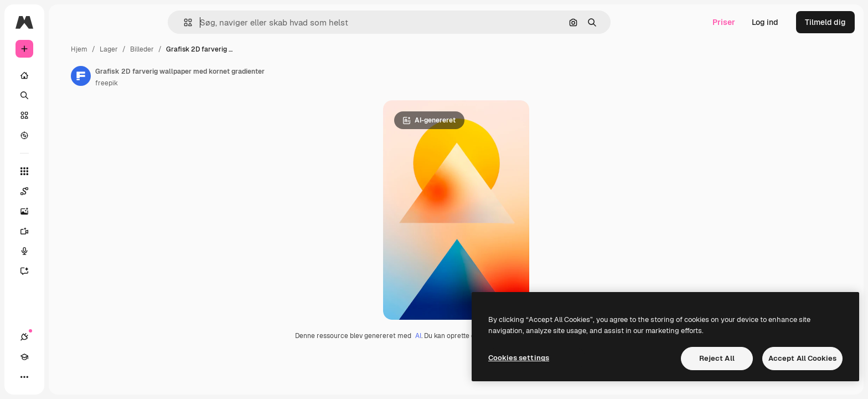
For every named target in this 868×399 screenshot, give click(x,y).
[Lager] (66, 115)
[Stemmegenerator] (66, 251)
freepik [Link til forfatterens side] (191, 83)
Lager (193, 49)
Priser (724, 22)
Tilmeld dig (825, 22)
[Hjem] (66, 75)
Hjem (163, 49)
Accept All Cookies (802, 358)
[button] (226, 22)
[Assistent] (66, 271)
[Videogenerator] (66, 231)
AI (460, 338)
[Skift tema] (64, 377)
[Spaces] (66, 191)
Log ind (765, 22)
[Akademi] (44, 377)
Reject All (717, 358)
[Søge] (66, 95)
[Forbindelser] (24, 377)
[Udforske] (66, 135)
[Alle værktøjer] (66, 171)
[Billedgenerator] (66, 211)
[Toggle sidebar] (108, 22)
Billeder (226, 49)
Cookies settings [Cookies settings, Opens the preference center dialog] (519, 358)
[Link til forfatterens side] (165, 76)
